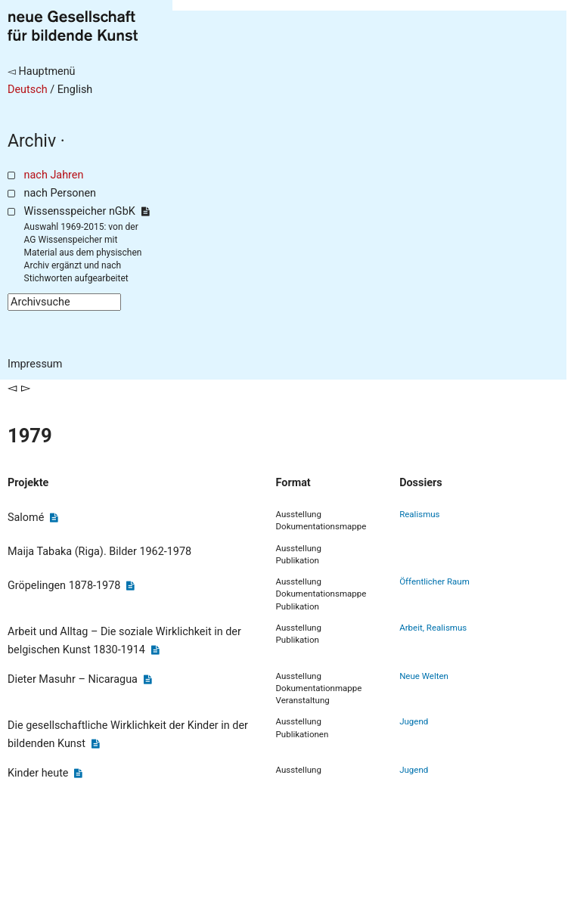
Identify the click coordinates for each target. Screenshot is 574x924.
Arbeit (411, 628)
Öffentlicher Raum (434, 581)
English (75, 90)
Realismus (419, 514)
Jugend (414, 721)
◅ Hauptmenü (42, 71)
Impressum (35, 364)
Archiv (32, 141)
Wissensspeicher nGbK (87, 211)
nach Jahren (54, 175)
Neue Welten (424, 676)
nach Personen (60, 193)
